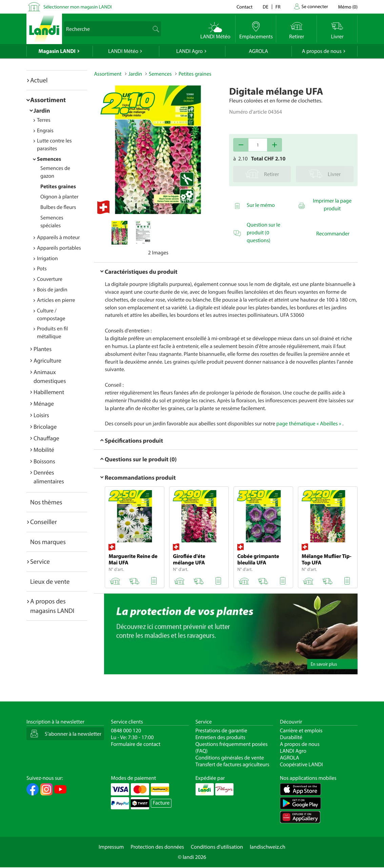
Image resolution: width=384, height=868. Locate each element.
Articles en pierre (56, 300)
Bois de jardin (52, 290)
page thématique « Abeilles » (309, 424)
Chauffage (46, 438)
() (348, 7)
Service (40, 561)
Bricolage (45, 427)
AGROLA (258, 51)
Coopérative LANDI (301, 765)
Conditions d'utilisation (217, 847)
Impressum (111, 847)
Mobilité (44, 450)
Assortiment (48, 100)
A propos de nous (322, 51)
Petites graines (58, 187)
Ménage (44, 403)
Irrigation (47, 258)
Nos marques (48, 542)
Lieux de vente (50, 581)
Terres (44, 120)
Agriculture (47, 360)
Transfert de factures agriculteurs (233, 765)
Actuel (39, 80)
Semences (49, 159)
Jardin (42, 110)
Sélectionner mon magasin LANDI (78, 7)
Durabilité (291, 737)
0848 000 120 (126, 731)
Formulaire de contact (136, 744)
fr (278, 7)
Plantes (43, 349)
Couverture (50, 279)
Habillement (49, 392)
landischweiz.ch (268, 847)
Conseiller (44, 522)
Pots (42, 269)
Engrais (45, 131)
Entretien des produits (220, 737)
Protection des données (157, 847)
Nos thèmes (46, 502)
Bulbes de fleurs (58, 207)
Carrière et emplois (301, 731)
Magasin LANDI (57, 51)
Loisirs (41, 415)
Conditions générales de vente (230, 758)
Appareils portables (59, 248)
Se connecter (315, 6)
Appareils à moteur (58, 237)
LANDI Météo (123, 51)
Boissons (44, 461)
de (266, 7)
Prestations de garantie (221, 731)
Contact (245, 7)
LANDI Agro (189, 51)
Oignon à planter (59, 197)
